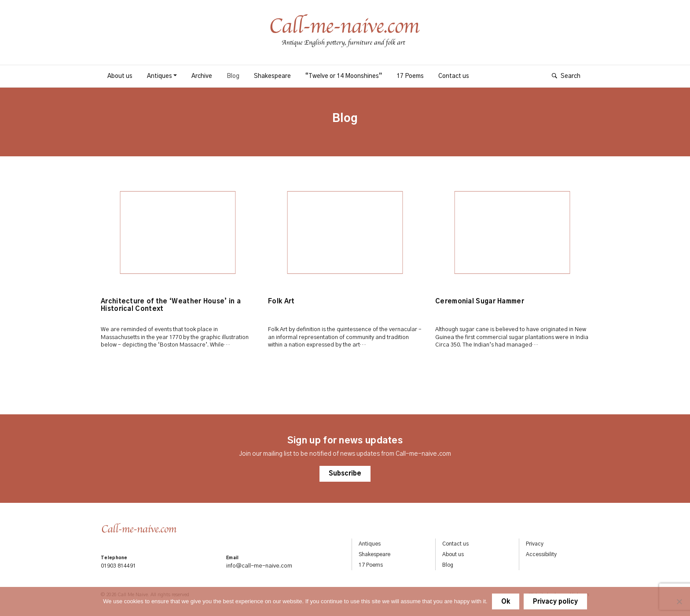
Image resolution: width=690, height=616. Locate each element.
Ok (506, 602)
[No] (679, 601)
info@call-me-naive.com (259, 566)
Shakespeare (272, 76)
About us (120, 76)
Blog (233, 76)
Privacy (535, 544)
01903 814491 (118, 566)
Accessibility (541, 555)
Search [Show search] (571, 76)
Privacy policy (555, 602)
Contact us (454, 76)
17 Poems (410, 76)
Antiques (160, 76)
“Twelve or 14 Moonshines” (344, 76)
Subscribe (345, 476)
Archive (202, 76)
